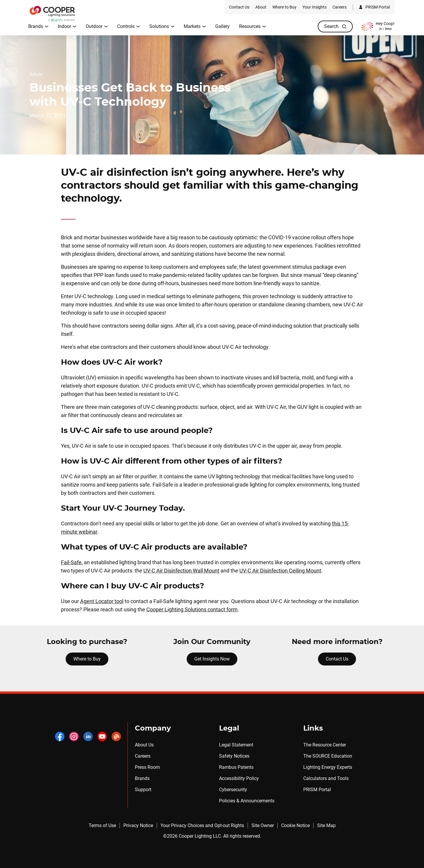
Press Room (147, 767)
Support (143, 790)
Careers (143, 756)
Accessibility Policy (239, 778)
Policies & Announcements (247, 801)
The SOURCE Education (328, 756)
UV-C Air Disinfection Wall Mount (181, 571)
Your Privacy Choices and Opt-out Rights (202, 825)
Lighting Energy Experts (328, 767)
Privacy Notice (138, 825)
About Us (144, 745)
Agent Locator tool (102, 601)
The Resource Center (325, 745)
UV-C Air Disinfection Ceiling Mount (280, 571)
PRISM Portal (317, 790)
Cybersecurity (233, 790)
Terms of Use (102, 825)
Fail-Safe (71, 562)
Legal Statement (236, 745)
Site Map (326, 825)
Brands (142, 778)
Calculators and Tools (326, 778)
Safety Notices (234, 756)
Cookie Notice (295, 825)
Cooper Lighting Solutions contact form (192, 609)
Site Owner (263, 825)
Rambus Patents (236, 767)
